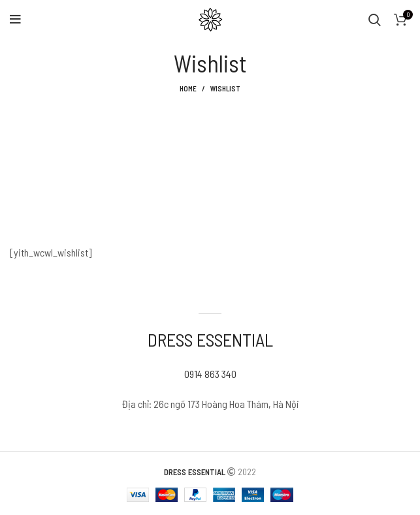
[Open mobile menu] (15, 20)
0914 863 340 (210, 374)
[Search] (375, 20)
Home (188, 88)
